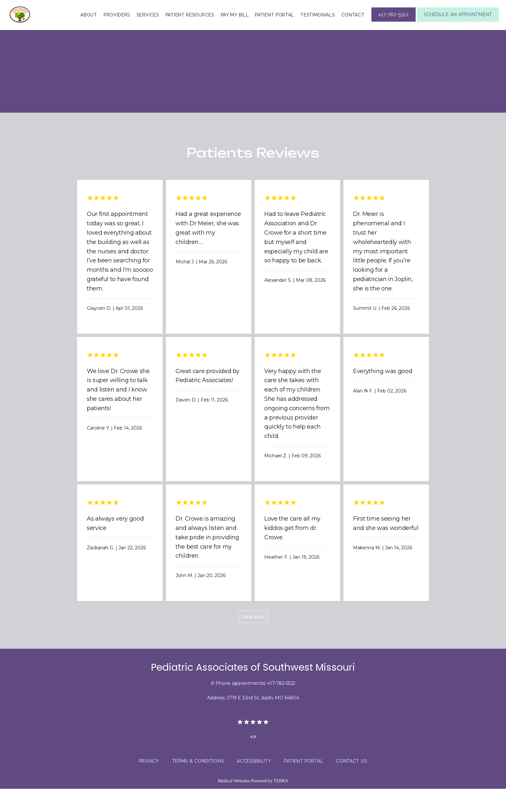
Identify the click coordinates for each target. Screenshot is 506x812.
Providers (117, 26)
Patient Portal (274, 26)
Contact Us (351, 785)
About (89, 26)
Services (148, 26)
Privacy (149, 785)
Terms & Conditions (198, 785)
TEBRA (281, 804)
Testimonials (318, 26)
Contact (353, 26)
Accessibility (254, 785)
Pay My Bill (235, 26)
